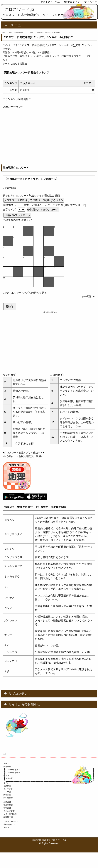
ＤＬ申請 (7, 792)
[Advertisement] (49, 135)
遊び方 (6, 827)
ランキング (8, 789)
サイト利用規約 (10, 814)
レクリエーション (11, 821)
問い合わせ (8, 798)
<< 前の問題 (9, 188)
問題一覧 (7, 767)
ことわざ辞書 (9, 811)
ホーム (6, 764)
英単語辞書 (8, 805)
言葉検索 (7, 786)
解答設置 (7, 795)
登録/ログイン (72, 2)
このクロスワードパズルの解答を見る (25, 293)
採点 (10, 306)
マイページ (91, 2)
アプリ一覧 (8, 778)
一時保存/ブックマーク (17, 215)
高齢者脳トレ (9, 824)
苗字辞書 (7, 808)
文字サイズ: (10, 210)
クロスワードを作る (12, 772)
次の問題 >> (88, 296)
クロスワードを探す (12, 769)
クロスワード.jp (19, 9)
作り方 (6, 775)
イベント (7, 783)
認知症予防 (8, 817)
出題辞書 (7, 802)
